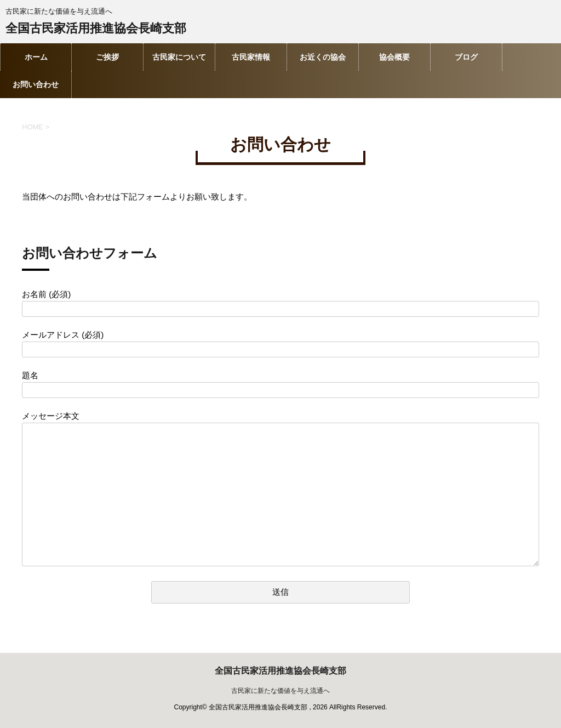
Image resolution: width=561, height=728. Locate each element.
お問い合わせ (36, 84)
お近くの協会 (323, 57)
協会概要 (394, 57)
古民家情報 (251, 57)
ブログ (466, 57)
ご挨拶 (107, 57)
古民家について (179, 57)
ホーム (36, 57)
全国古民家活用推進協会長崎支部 (96, 29)
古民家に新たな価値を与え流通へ (280, 691)
